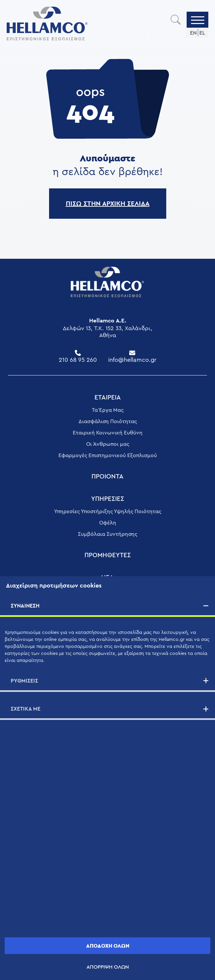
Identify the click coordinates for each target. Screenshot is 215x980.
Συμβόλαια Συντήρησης (107, 534)
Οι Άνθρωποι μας (108, 444)
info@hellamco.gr (132, 360)
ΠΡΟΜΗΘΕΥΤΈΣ (108, 555)
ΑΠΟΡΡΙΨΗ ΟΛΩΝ (108, 967)
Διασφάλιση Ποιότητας (108, 421)
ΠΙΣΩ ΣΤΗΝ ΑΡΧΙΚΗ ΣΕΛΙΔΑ (108, 203)
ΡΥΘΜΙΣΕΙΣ (24, 681)
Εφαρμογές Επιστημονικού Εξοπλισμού (108, 455)
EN (193, 33)
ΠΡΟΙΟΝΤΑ (107, 477)
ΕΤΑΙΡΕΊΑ (108, 398)
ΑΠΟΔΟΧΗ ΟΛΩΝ (108, 946)
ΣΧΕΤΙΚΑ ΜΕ (26, 709)
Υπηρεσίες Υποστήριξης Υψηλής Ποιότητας (108, 512)
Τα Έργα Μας (108, 410)
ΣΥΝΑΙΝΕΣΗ (25, 606)
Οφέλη (108, 523)
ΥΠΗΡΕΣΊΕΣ (108, 499)
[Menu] (198, 20)
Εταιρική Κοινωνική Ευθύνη (108, 433)
